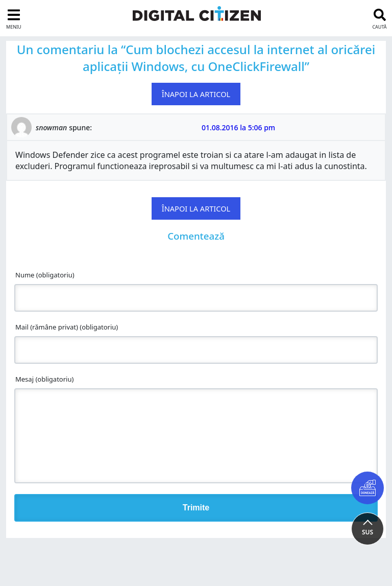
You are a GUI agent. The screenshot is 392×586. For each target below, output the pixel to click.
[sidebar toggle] (12, 18)
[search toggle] (381, 18)
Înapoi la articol (196, 94)
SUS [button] (367, 532)
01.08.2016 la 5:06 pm (238, 127)
